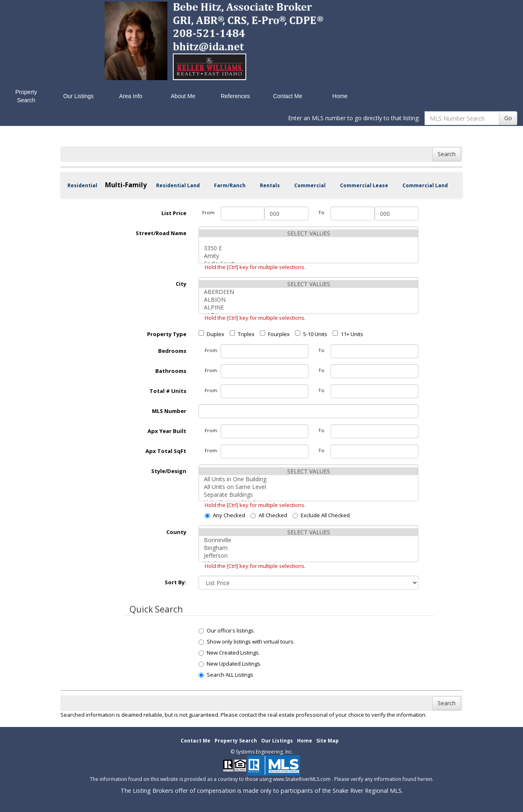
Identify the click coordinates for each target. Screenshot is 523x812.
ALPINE (308, 307)
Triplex (242, 334)
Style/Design (169, 471)
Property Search (26, 96)
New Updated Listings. (230, 664)
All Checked (269, 515)
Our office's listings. (227, 630)
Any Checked (225, 515)
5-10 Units (311, 334)
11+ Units (348, 334)
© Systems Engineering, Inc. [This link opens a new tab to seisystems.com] (262, 752)
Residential (82, 185)
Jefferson (308, 555)
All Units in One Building (308, 479)
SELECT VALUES (308, 233)
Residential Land (178, 185)
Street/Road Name (161, 233)
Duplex (211, 334)
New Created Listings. (229, 653)
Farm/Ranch (230, 185)
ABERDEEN (308, 292)
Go (508, 118)
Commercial (310, 185)
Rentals (270, 185)
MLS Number (169, 411)
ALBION (308, 299)
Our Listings (79, 96)
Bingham (308, 548)
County (176, 532)
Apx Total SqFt (166, 451)
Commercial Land (425, 185)
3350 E (308, 248)
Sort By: (175, 582)
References (235, 96)
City (181, 284)
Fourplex (275, 334)
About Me (183, 96)
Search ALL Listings (226, 675)
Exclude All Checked (321, 515)
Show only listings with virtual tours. (247, 642)
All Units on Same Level (308, 487)
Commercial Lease (364, 185)
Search (447, 154)
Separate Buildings (308, 495)
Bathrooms (171, 371)
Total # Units (168, 391)
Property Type (167, 334)
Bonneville (308, 540)
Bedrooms (172, 351)
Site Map (327, 741)
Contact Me (288, 96)
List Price (174, 213)
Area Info (131, 96)
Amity (308, 256)
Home (340, 96)
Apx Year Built (167, 431)
